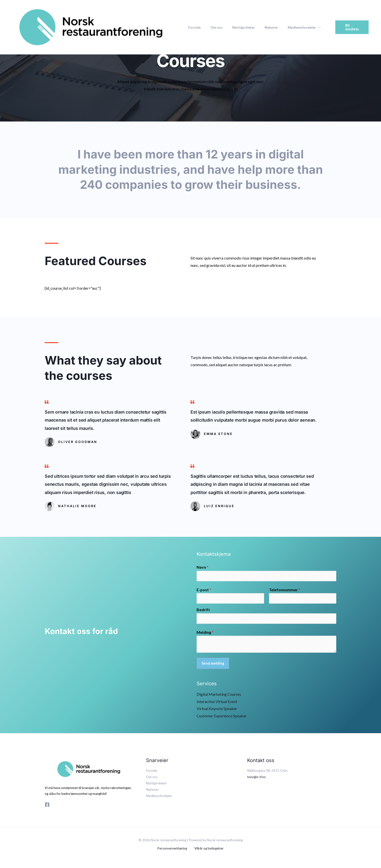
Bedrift (203, 611)
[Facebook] (47, 806)
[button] (349, 27)
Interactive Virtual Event (217, 703)
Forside (193, 27)
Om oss (212, 27)
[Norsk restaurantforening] (91, 27)
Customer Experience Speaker (222, 717)
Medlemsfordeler (289, 27)
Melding (205, 634)
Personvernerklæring (173, 850)
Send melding (213, 665)
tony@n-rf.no (257, 778)
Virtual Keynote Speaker (217, 710)
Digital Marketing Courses (219, 696)
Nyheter (261, 27)
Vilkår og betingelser (208, 850)
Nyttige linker (236, 27)
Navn (203, 567)
